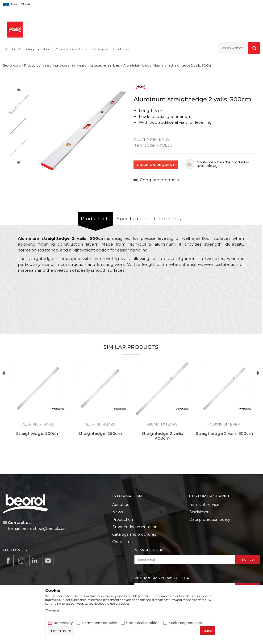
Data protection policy (210, 519)
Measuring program (57, 65)
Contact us (122, 542)
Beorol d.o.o (12, 65)
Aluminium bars (136, 65)
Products (31, 65)
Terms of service (204, 505)
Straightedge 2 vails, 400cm (162, 436)
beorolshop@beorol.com (44, 529)
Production (123, 519)
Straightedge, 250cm (100, 434)
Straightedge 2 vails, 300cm (224, 434)
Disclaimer (199, 512)
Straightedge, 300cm (38, 434)
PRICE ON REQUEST (156, 165)
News (118, 512)
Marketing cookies (185, 623)
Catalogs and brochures (134, 534)
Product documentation (135, 527)
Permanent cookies (99, 623)
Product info (96, 219)
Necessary (63, 623)
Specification (132, 219)
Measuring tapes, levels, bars (98, 65)
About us (121, 505)
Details (52, 611)
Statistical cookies (143, 623)
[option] (19, 104)
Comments (167, 219)
